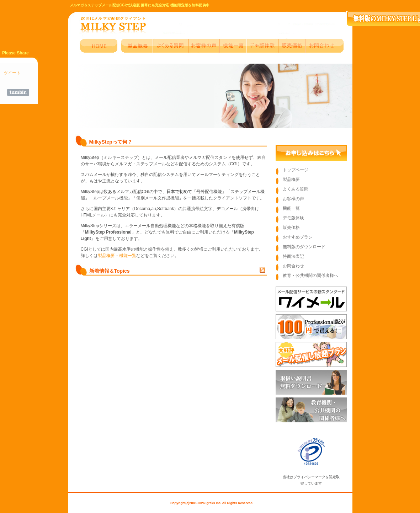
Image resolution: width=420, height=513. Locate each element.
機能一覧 (128, 256)
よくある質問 (296, 189)
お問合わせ (293, 266)
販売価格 (291, 228)
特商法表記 (293, 256)
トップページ (296, 170)
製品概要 (106, 256)
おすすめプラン (298, 237)
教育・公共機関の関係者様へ (310, 276)
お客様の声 (293, 199)
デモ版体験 (293, 218)
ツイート (12, 73)
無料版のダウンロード (304, 247)
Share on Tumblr (18, 92)
